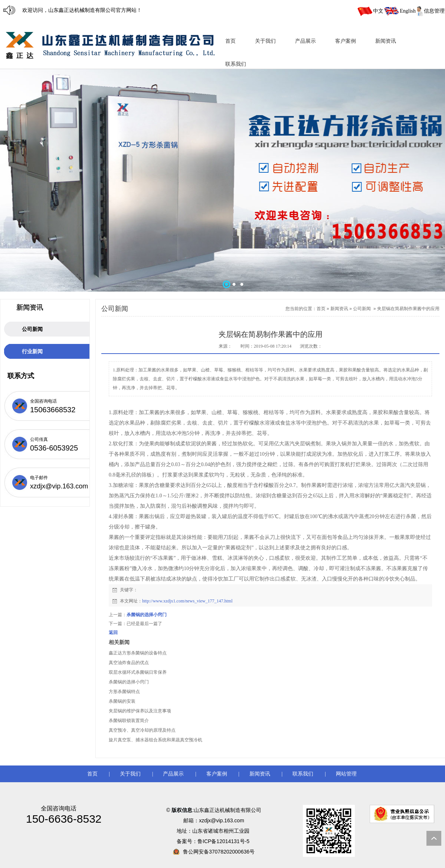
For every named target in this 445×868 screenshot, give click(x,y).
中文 (378, 11)
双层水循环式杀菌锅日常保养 (138, 672)
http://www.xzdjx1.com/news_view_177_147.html (187, 601)
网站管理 (346, 774)
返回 (113, 633)
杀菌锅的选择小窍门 (147, 615)
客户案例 (217, 774)
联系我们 (303, 774)
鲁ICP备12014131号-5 (224, 841)
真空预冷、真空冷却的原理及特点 (142, 730)
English (408, 11)
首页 (321, 309)
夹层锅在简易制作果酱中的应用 (408, 309)
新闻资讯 (339, 309)
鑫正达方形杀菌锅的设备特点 (138, 653)
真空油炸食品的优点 (129, 663)
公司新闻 (362, 309)
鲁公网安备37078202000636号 (219, 852)
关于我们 (130, 774)
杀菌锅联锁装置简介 (129, 721)
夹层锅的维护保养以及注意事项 (140, 711)
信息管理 (434, 11)
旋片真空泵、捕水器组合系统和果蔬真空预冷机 (156, 740)
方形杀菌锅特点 (124, 692)
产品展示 (173, 774)
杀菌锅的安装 (122, 701)
